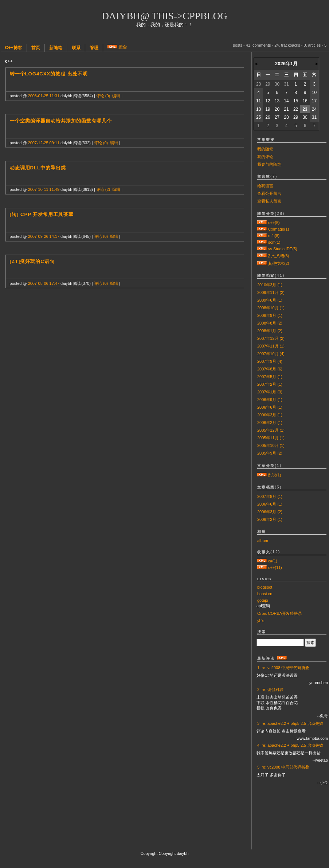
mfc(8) (274, 236)
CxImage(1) (279, 229)
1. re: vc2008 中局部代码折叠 (283, 668)
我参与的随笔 (269, 164)
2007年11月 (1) (271, 346)
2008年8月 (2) (270, 323)
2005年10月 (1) (271, 445)
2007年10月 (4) (271, 354)
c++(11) (275, 567)
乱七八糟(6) (279, 256)
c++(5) (274, 223)
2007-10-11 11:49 (44, 189)
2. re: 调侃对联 (270, 690)
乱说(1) (275, 475)
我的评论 (265, 157)
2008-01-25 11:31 (44, 96)
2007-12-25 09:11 (44, 143)
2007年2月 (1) (270, 384)
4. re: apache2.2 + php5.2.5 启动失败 (290, 745)
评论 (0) (103, 96)
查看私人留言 (269, 201)
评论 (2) (103, 189)
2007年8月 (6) (270, 369)
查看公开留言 (269, 193)
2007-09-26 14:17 (44, 236)
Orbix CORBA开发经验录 (280, 613)
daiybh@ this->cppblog (164, 16)
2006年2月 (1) (270, 423)
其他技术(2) (279, 263)
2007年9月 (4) (270, 361)
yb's (261, 621)
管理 (94, 48)
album (263, 541)
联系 (76, 48)
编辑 (116, 96)
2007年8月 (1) (270, 496)
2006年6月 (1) (270, 407)
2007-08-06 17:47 (44, 283)
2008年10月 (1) (271, 308)
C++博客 (14, 48)
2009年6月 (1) (270, 300)
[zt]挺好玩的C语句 (32, 261)
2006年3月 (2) (270, 512)
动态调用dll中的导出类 (38, 168)
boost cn (265, 594)
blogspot (265, 587)
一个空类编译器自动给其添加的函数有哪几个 (61, 121)
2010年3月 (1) (270, 285)
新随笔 (56, 48)
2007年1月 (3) (270, 392)
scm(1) (274, 242)
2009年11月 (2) (271, 292)
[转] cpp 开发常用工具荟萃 (42, 214)
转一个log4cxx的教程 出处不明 (49, 74)
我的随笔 (265, 149)
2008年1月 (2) (270, 331)
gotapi (263, 600)
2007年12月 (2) (271, 338)
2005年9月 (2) (270, 453)
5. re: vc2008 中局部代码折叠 (283, 767)
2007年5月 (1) (270, 377)
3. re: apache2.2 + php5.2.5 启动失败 (290, 723)
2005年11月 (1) (271, 438)
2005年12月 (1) (271, 430)
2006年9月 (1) (270, 400)
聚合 (123, 47)
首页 (36, 48)
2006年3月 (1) (270, 415)
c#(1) (273, 561)
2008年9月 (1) (270, 315)
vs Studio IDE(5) (283, 249)
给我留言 (265, 186)
